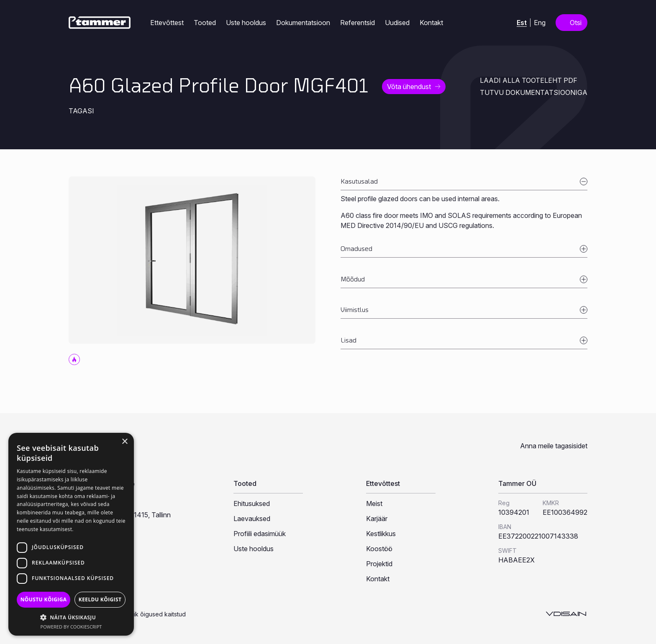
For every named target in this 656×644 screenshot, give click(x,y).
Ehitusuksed (252, 503)
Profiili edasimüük (260, 534)
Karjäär (377, 519)
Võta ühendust (409, 87)
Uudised (397, 23)
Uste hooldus (246, 23)
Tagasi (81, 111)
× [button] (124, 442)
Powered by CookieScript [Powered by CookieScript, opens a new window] (71, 627)
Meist (374, 503)
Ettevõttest (167, 23)
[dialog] (71, 534)
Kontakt (431, 23)
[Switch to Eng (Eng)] (540, 22)
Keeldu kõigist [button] (100, 599)
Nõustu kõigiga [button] (44, 599)
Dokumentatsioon (303, 23)
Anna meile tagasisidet (554, 446)
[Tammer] (100, 23)
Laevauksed (252, 519)
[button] (71, 617)
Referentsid (357, 23)
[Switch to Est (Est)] (522, 23)
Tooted (205, 23)
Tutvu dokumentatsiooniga (534, 92)
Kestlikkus (381, 534)
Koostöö (379, 549)
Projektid (379, 564)
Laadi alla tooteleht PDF (529, 80)
